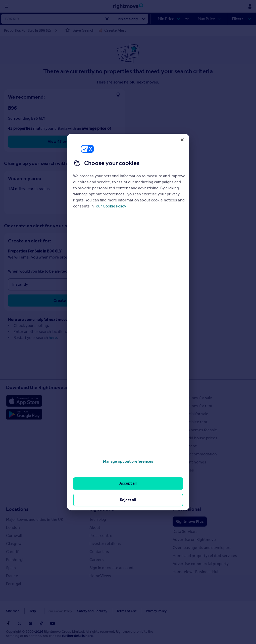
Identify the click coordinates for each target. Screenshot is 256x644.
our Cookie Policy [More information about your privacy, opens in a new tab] (111, 206)
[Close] (182, 140)
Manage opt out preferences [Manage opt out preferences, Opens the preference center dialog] (128, 461)
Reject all (128, 500)
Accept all (128, 483)
